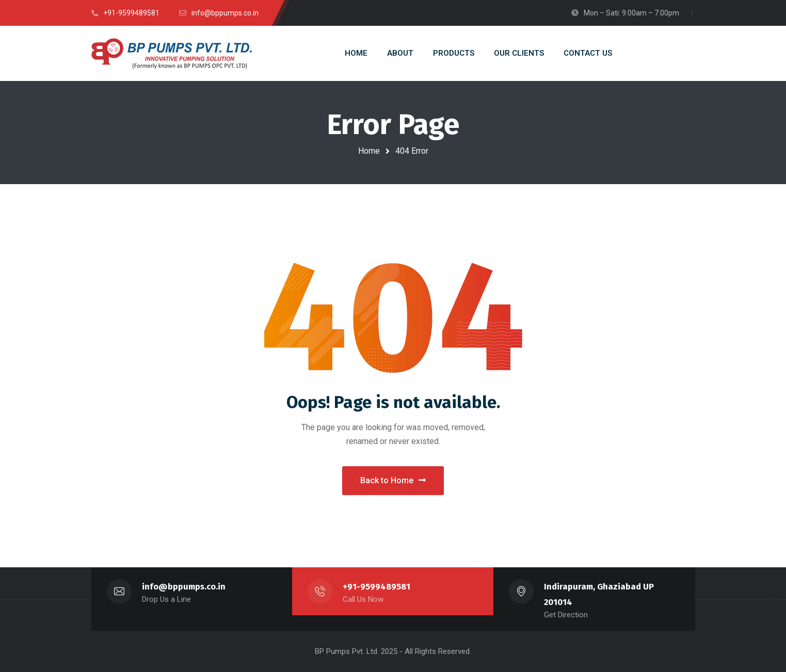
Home (369, 151)
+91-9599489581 (376, 587)
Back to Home (393, 480)
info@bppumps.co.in (184, 587)
